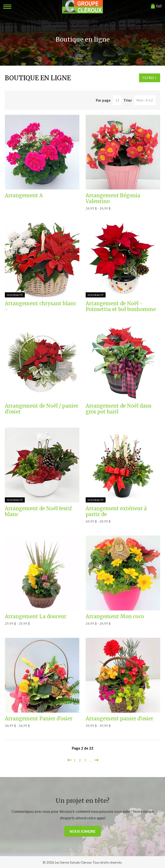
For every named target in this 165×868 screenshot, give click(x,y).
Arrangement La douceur (36, 617)
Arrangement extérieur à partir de (116, 511)
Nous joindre (83, 831)
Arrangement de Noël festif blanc (38, 511)
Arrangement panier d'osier (119, 719)
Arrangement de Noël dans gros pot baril (119, 409)
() (156, 6)
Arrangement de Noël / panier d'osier (41, 409)
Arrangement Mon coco (115, 617)
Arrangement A (24, 196)
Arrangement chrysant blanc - (41, 306)
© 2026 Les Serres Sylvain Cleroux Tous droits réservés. (82, 862)
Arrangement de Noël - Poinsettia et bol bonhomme (121, 306)
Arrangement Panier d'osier (39, 719)
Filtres (148, 78)
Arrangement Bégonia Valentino (113, 198)
